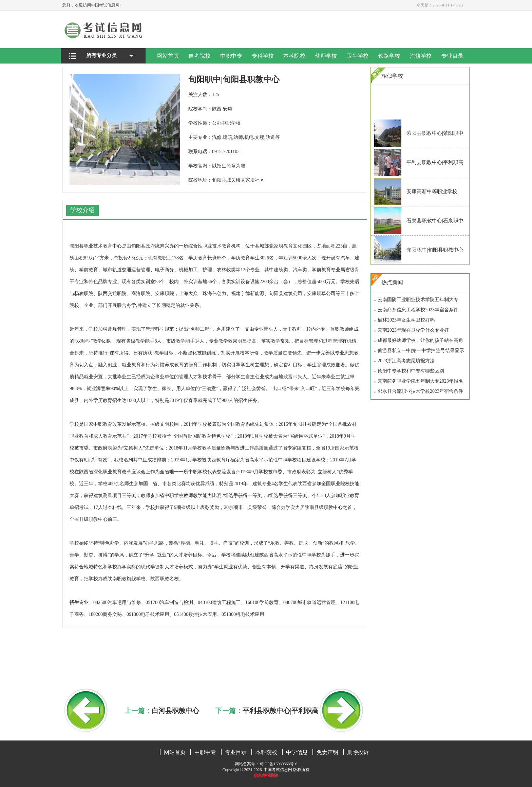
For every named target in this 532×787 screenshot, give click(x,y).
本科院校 (294, 56)
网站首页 (168, 56)
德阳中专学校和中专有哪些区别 (411, 371)
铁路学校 (389, 56)
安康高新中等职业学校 (432, 191)
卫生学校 (358, 56)
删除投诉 (358, 752)
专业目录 (452, 56)
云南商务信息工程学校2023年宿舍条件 (418, 310)
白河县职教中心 (175, 711)
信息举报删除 (266, 775)
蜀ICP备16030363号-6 (278, 764)
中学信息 (297, 752)
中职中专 (231, 56)
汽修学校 (421, 56)
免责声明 (327, 752)
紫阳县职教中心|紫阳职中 (435, 133)
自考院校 (200, 56)
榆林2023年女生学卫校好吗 (406, 320)
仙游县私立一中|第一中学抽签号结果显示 (421, 351)
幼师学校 (326, 56)
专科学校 (263, 56)
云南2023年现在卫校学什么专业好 (413, 330)
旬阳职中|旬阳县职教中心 (435, 250)
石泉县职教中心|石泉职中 (435, 221)
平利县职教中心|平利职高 (281, 711)
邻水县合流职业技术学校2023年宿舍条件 (420, 391)
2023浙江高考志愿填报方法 (406, 361)
